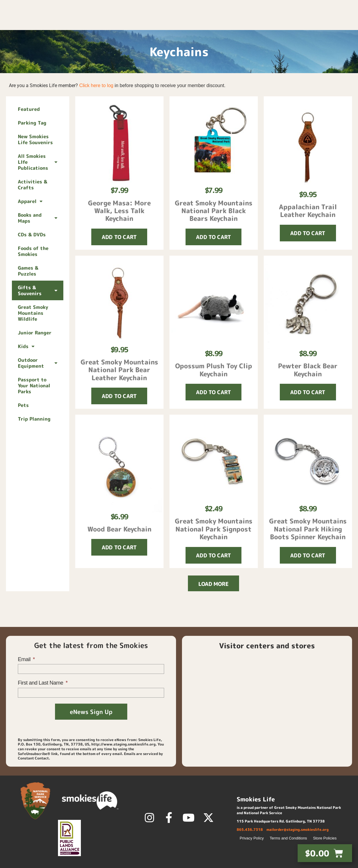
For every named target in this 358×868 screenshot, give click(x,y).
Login (279, 7)
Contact (307, 7)
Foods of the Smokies (33, 251)
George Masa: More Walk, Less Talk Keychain (119, 211)
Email (25, 659)
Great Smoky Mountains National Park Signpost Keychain (214, 529)
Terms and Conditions (288, 838)
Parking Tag (32, 123)
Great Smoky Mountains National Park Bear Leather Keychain (119, 370)
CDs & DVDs (32, 235)
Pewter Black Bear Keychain (308, 370)
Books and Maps (38, 218)
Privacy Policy (252, 838)
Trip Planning (34, 419)
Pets (23, 405)
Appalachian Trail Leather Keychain (308, 211)
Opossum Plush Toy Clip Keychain (214, 370)
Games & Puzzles (28, 271)
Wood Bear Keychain (119, 529)
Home (193, 22)
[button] (351, 7)
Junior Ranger (35, 333)
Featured (29, 109)
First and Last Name (41, 683)
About (342, 22)
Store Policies (325, 838)
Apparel (30, 201)
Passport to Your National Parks (34, 386)
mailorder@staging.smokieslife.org (297, 830)
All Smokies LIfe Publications (38, 162)
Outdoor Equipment (38, 363)
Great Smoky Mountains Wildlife (33, 313)
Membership (259, 22)
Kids (26, 346)
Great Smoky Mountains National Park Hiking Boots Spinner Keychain (308, 529)
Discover (305, 22)
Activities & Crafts (33, 185)
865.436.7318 (250, 830)
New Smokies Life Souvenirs (35, 139)
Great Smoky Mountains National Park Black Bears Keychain (214, 211)
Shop (219, 22)
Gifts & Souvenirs (38, 290)
